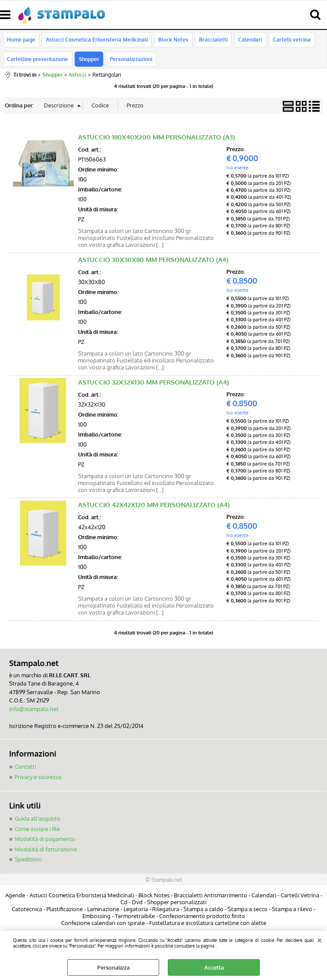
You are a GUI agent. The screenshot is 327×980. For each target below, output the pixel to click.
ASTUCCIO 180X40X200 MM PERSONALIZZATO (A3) (157, 139)
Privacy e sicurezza (38, 779)
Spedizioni (28, 861)
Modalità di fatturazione (46, 851)
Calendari (249, 40)
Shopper (89, 60)
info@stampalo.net (34, 711)
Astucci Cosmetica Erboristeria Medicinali (96, 40)
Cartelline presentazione (38, 60)
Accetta (214, 967)
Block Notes (173, 40)
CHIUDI (319, 939)
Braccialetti (213, 40)
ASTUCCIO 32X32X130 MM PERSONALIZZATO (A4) (154, 384)
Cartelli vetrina (290, 40)
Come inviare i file (37, 831)
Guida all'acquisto (38, 820)
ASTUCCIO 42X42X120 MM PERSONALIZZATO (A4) (154, 506)
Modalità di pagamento (45, 841)
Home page (21, 40)
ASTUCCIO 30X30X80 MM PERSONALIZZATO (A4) (153, 261)
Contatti (25, 768)
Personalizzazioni (131, 60)
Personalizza (113, 967)
